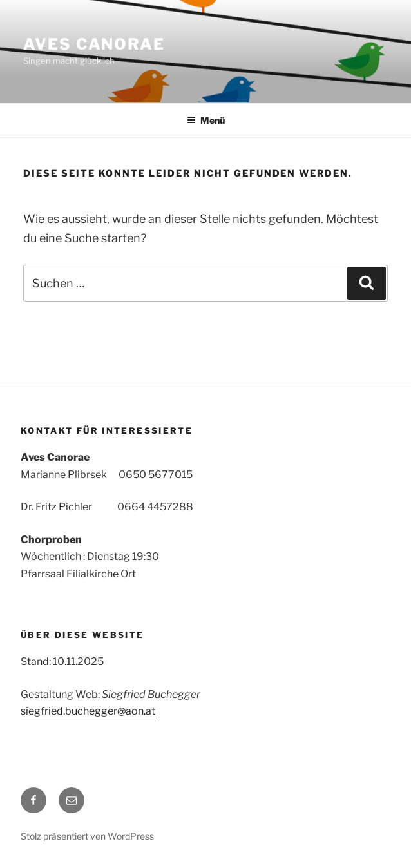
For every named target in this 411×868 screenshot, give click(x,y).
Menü (206, 120)
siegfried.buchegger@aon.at (88, 711)
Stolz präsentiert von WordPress (87, 836)
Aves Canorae (94, 44)
